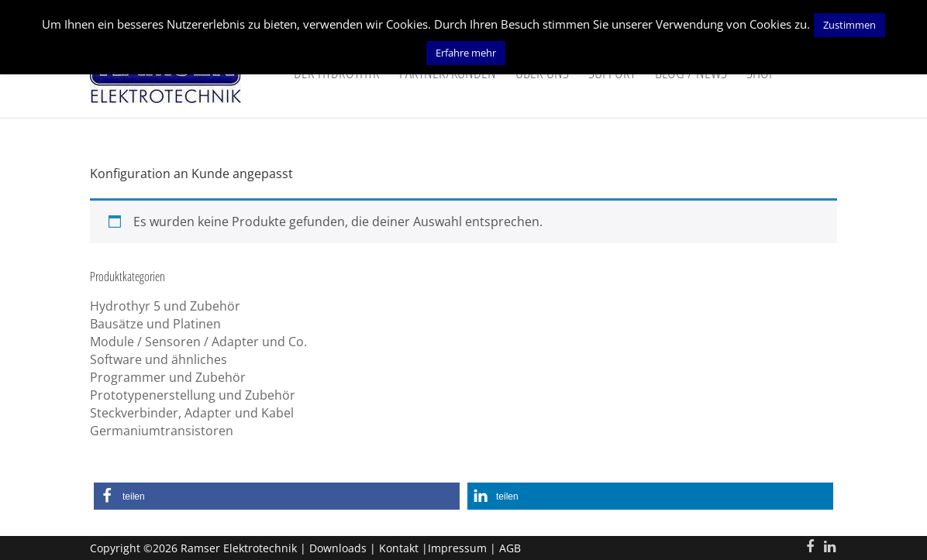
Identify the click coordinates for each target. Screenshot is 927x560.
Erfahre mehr (466, 53)
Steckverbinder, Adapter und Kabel (192, 413)
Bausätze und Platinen (155, 324)
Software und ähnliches (159, 359)
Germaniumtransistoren (162, 431)
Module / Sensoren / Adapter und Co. (198, 342)
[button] (277, 496)
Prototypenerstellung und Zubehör (193, 395)
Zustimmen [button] (849, 25)
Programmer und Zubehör (168, 377)
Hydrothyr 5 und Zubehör (165, 306)
